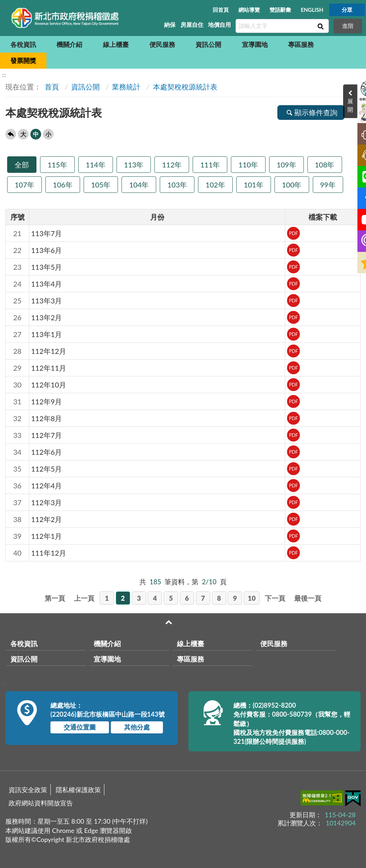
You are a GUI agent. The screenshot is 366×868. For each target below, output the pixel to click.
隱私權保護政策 (78, 790)
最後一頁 (308, 598)
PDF (293, 233)
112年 (172, 165)
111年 (210, 165)
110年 (248, 165)
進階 (348, 26)
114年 (96, 165)
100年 (292, 185)
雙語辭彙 (280, 10)
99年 (328, 185)
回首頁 (221, 10)
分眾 (347, 10)
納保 (170, 25)
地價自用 (219, 25)
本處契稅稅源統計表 (185, 87)
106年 (63, 185)
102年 (215, 185)
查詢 (320, 26)
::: (4, 6)
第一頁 (55, 598)
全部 (22, 165)
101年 (254, 185)
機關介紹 (69, 44)
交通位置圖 (80, 727)
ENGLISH (312, 10)
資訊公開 (208, 44)
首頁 (51, 87)
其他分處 (137, 727)
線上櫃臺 (116, 44)
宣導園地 (255, 44)
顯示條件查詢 (311, 112)
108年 (325, 165)
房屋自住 (192, 25)
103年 (177, 185)
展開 (359, 105)
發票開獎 (23, 60)
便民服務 (162, 44)
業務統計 (126, 87)
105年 (101, 185)
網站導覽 (249, 10)
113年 (134, 165)
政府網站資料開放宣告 (41, 803)
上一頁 (84, 598)
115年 (57, 165)
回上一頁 (11, 134)
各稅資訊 (23, 44)
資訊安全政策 (28, 790)
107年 (24, 185)
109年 (286, 165)
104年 (139, 185)
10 (252, 598)
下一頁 (275, 598)
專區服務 (301, 44)
